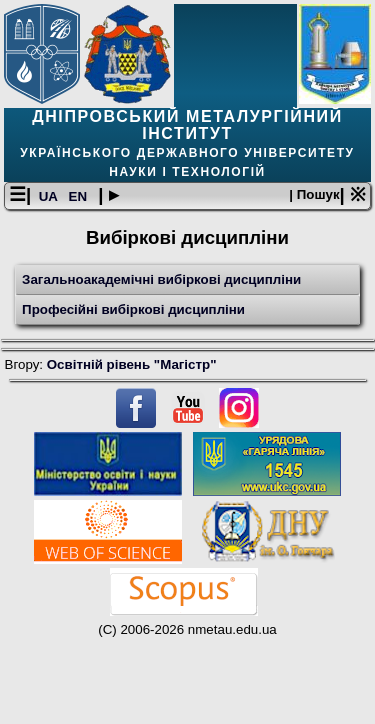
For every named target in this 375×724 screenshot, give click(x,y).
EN (80, 196)
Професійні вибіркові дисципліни (133, 309)
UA (50, 196)
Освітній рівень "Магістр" (132, 364)
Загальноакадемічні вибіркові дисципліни (161, 279)
